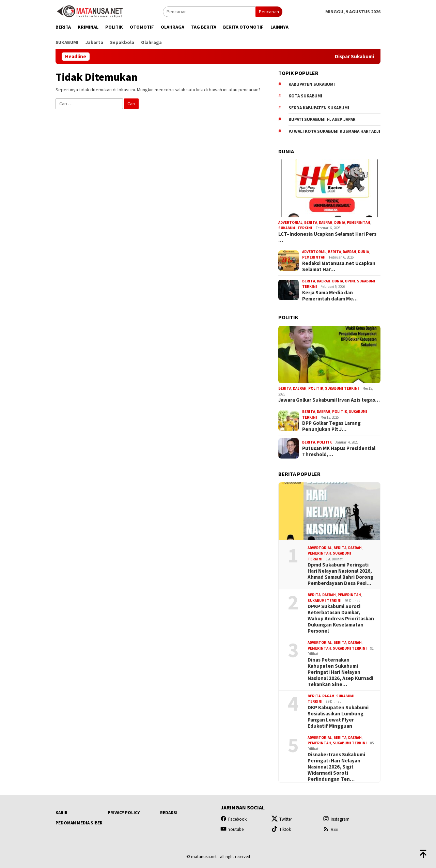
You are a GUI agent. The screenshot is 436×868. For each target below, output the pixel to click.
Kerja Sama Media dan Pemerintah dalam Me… (330, 296)
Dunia (340, 222)
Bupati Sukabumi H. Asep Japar (322, 119)
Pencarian (269, 12)
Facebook (233, 819)
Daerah (326, 222)
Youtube (232, 829)
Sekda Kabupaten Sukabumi (319, 108)
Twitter (282, 819)
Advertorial (290, 222)
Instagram (336, 819)
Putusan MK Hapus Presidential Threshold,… (339, 451)
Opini (350, 281)
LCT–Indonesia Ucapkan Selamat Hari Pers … (327, 237)
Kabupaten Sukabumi (312, 84)
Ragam (328, 696)
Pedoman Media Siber (79, 823)
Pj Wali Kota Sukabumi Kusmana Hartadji (334, 131)
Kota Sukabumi (305, 96)
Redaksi (169, 813)
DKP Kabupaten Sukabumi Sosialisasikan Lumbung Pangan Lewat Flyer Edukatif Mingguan (338, 717)
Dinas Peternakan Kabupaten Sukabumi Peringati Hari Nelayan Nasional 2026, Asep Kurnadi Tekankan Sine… (340, 672)
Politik (316, 388)
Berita (311, 222)
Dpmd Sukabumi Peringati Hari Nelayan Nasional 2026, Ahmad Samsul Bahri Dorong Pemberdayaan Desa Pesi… (340, 574)
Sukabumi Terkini (295, 228)
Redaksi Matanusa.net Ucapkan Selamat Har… (339, 266)
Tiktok (281, 829)
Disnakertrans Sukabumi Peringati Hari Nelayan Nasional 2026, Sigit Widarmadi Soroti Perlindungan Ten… (336, 767)
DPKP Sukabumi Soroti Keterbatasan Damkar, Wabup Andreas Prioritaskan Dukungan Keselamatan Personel (341, 619)
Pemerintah (359, 222)
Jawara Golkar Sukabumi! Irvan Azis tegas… (329, 400)
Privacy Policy (124, 813)
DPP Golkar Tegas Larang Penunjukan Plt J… (331, 426)
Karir (61, 813)
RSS (330, 829)
